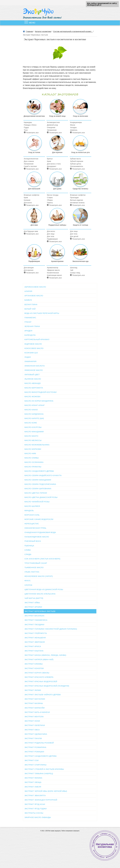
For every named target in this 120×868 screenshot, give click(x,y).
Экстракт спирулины (35, 765)
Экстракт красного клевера (39, 677)
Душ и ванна (29, 161)
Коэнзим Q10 (31, 353)
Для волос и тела (54, 164)
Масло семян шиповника (38, 489)
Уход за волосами (80, 108)
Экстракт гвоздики (34, 625)
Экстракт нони (32, 721)
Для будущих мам (31, 231)
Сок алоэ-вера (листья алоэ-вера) (42, 559)
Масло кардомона (34, 414)
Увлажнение (52, 130)
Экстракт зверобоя (35, 642)
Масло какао (31, 410)
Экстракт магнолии (35, 699)
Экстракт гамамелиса (36, 620)
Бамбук (28, 300)
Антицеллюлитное (31, 159)
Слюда (28, 554)
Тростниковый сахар (36, 563)
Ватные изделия (77, 200)
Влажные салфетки (32, 195)
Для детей (74, 236)
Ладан (28, 357)
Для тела (50, 236)
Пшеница (29, 546)
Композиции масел (54, 275)
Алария (28, 291)
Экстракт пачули (33, 738)
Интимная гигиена (77, 203)
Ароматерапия (57, 253)
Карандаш (28, 122)
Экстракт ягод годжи (36, 809)
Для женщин (29, 268)
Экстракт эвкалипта (35, 795)
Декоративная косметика (34, 108)
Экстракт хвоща (33, 782)
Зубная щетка (76, 164)
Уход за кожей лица (57, 108)
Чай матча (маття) (34, 598)
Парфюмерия (52, 239)
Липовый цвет (32, 375)
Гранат (28, 322)
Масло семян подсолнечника (40, 484)
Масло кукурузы (33, 427)
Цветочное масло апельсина (40, 594)
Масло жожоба (32, 396)
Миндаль (29, 510)
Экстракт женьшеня (35, 638)
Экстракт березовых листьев (40, 611)
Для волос (28, 203)
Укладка (73, 127)
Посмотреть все (31, 133)
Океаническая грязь (35, 528)
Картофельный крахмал (37, 339)
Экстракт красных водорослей (41, 681)
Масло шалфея (32, 506)
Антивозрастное (53, 122)
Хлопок (28, 585)
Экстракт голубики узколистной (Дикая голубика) (51, 629)
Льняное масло (33, 379)
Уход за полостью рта (80, 144)
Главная (29, 31)
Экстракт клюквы (34, 664)
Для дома (57, 181)
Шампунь (74, 130)
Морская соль (32, 515)
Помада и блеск (30, 125)
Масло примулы (33, 467)
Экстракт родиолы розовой (39, 743)
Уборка (50, 200)
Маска (73, 125)
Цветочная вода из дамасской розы (44, 589)
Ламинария (30, 361)
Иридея (28, 331)
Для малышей (34, 181)
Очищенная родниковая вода (40, 532)
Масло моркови (33, 449)
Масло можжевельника (37, 445)
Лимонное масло (34, 370)
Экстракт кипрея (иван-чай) (39, 659)
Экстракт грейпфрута (36, 633)
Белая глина (31, 304)
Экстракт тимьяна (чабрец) (39, 773)
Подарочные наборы (57, 217)
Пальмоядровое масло (37, 537)
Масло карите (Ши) (34, 418)
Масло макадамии (34, 432)
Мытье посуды (53, 195)
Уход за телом (34, 144)
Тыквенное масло (34, 567)
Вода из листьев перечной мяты (42, 313)
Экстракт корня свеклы (37, 673)
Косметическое (53, 273)
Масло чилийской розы (37, 502)
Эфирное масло (53, 270)
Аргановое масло (34, 296)
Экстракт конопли (34, 668)
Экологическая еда (81, 253)
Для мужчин (57, 144)
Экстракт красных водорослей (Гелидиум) (47, 686)
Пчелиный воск (33, 541)
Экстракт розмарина (35, 747)
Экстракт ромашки (34, 752)
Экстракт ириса (33, 646)
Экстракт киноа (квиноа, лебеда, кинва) (45, 655)
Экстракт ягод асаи (35, 804)
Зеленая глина (32, 326)
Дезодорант (52, 166)
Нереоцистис (32, 524)
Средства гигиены (80, 181)
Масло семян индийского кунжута (43, 475)
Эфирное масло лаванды (38, 817)
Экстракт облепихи (35, 725)
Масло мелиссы (33, 440)
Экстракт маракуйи (35, 708)
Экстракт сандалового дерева (41, 756)
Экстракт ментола (34, 717)
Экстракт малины (34, 703)
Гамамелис (30, 318)
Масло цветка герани (36, 493)
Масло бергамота (34, 388)
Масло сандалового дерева (39, 471)
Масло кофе (31, 423)
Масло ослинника (34, 462)
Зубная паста (75, 159)
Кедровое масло (33, 344)
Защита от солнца (80, 217)
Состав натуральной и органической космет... (73, 31)
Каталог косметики (43, 31)
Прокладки (74, 198)
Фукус (28, 581)
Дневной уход (52, 125)
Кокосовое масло (34, 348)
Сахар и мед (75, 273)
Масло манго (31, 436)
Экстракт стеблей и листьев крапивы (44, 769)
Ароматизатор (53, 268)
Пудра (26, 127)
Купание (27, 200)
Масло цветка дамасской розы (41, 497)
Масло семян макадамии (38, 480)
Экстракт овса (32, 730)
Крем (49, 161)
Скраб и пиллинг (30, 166)
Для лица (51, 234)
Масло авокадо (33, 383)
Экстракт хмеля (33, 787)
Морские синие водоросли (39, 519)
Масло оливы (32, 458)
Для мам (34, 217)
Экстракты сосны (34, 813)
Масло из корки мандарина (39, 401)
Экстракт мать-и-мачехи (37, 712)
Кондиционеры (76, 122)
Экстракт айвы (32, 603)
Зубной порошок (77, 161)
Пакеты (50, 203)
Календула (30, 335)
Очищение (51, 127)
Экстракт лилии (33, 690)
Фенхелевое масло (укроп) (39, 576)
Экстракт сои (32, 760)
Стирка (50, 198)
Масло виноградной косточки (41, 392)
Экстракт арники (33, 607)
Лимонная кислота (35, 366)
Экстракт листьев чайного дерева (43, 695)
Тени (26, 130)
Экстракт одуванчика (36, 734)
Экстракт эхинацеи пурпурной (41, 800)
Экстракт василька (34, 616)
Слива (28, 550)
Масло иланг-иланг (35, 405)
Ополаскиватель (77, 166)
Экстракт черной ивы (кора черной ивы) (46, 791)
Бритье (50, 159)
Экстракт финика (33, 778)
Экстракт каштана (34, 651)
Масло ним (30, 453)
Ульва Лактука (32, 572)
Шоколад (74, 268)
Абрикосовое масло (35, 287)
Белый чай (30, 309)
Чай (72, 270)
